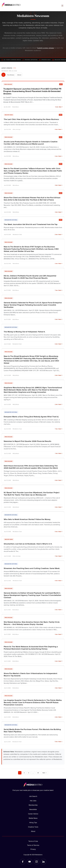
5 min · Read (59, 234)
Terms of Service (33, 845)
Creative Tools (33, 827)
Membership (33, 805)
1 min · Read (59, 453)
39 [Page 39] (38, 773)
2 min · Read (59, 156)
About (33, 831)
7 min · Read (59, 290)
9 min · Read (59, 129)
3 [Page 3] (29, 773)
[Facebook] (23, 862)
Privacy (33, 849)
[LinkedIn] (43, 862)
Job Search (33, 796)
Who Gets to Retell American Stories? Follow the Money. (27, 519)
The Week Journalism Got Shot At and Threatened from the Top (31, 224)
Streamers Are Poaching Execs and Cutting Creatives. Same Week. (32, 568)
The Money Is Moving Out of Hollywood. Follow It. (25, 332)
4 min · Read (59, 107)
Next (45, 773)
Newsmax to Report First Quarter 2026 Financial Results (28, 441)
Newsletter (33, 809)
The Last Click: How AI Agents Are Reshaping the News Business (31, 119)
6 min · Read (59, 344)
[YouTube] (30, 862)
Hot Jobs (33, 801)
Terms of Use (33, 841)
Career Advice (33, 814)
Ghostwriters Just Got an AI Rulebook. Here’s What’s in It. (28, 544)
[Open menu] (62, 6)
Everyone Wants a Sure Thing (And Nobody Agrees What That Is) (31, 417)
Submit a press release (46, 48)
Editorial (19, 75)
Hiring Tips (33, 823)
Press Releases (11, 75)
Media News (33, 818)
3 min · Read (59, 185)
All (3, 75)
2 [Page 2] (24, 773)
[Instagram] (37, 862)
